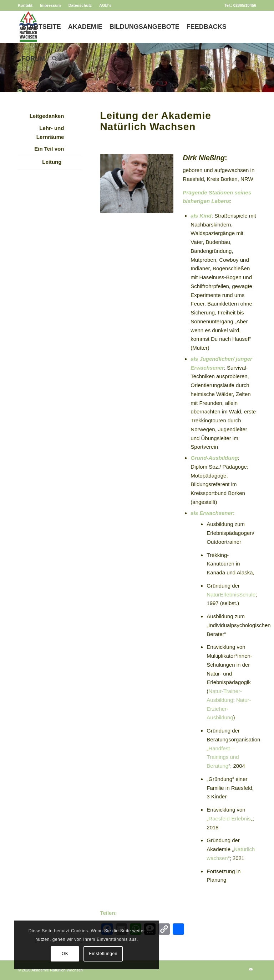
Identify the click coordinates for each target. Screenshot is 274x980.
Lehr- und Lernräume (50, 132)
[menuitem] (27, 5)
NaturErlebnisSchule (231, 595)
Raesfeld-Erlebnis (229, 819)
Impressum (50, 5)
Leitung (52, 162)
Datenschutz (80, 5)
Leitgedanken (47, 116)
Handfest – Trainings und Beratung (223, 757)
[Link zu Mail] (20, 90)
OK (37, 954)
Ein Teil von (49, 149)
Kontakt (25, 5)
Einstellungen (75, 954)
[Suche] (55, 59)
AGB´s (105, 5)
